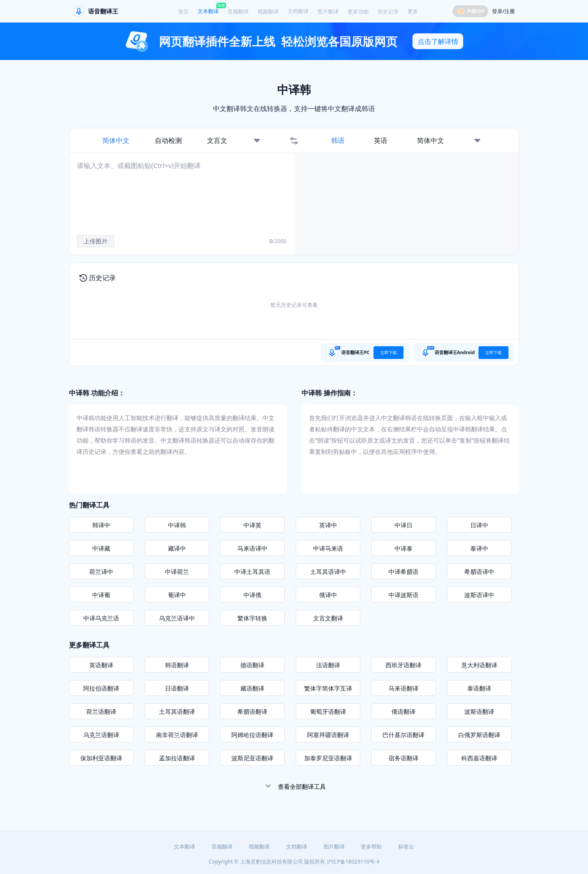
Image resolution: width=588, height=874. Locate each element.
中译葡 (101, 595)
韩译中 (101, 525)
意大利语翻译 (479, 665)
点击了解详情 (438, 41)
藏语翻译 (252, 688)
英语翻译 (101, 665)
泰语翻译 (479, 688)
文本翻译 (208, 11)
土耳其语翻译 (177, 712)
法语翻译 (328, 665)
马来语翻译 (403, 688)
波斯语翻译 (479, 712)
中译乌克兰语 (101, 618)
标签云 (406, 846)
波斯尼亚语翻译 (252, 758)
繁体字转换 (252, 618)
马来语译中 (252, 548)
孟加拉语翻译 (177, 758)
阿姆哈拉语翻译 (252, 735)
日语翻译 (177, 688)
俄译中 (328, 595)
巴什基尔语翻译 (403, 735)
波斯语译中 (479, 595)
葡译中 (177, 595)
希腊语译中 (479, 572)
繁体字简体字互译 (328, 688)
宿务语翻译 (403, 758)
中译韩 (177, 525)
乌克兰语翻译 (101, 735)
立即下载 (388, 352)
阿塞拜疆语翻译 (328, 735)
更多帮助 (371, 846)
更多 (413, 11)
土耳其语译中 (328, 572)
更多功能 (358, 11)
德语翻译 (252, 665)
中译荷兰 (177, 572)
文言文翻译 (328, 618)
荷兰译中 (101, 572)
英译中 (328, 525)
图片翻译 (328, 11)
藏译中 (177, 548)
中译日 (403, 525)
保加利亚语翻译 (101, 758)
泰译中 (479, 548)
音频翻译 (238, 11)
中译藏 (101, 548)
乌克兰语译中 (177, 618)
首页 (183, 11)
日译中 (479, 525)
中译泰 (403, 548)
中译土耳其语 (252, 572)
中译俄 (252, 595)
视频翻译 (268, 11)
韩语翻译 (177, 665)
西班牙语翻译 (403, 665)
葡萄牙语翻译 (328, 712)
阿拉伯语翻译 (101, 688)
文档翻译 (298, 11)
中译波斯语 (403, 595)
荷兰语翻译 (101, 712)
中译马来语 (328, 548)
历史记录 (388, 11)
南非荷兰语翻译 (177, 735)
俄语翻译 (403, 712)
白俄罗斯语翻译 (479, 735)
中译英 (252, 525)
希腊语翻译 (252, 712)
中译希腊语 (403, 572)
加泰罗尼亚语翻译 (328, 758)
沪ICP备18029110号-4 (353, 861)
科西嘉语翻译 (479, 758)
